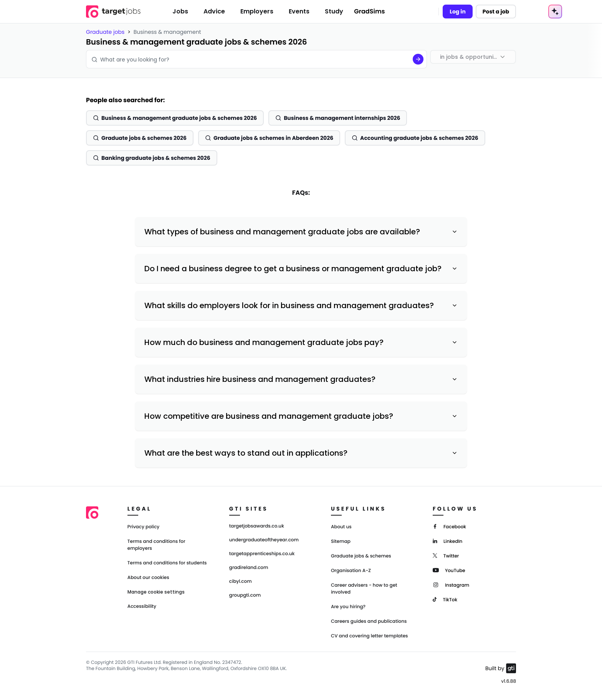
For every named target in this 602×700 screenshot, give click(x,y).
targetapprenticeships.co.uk (262, 554)
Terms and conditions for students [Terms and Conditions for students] (167, 563)
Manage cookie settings (156, 592)
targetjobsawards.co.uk (257, 526)
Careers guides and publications (369, 621)
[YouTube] (449, 570)
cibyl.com (241, 582)
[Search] (418, 59)
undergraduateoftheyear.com (264, 540)
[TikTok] (445, 599)
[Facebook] (449, 526)
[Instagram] (451, 585)
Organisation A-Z (351, 571)
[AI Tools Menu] (555, 12)
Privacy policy (144, 527)
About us (341, 527)
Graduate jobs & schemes (361, 556)
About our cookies (148, 578)
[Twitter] (446, 555)
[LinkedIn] (447, 541)
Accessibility (142, 606)
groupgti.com (245, 595)
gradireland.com (249, 568)
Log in (458, 12)
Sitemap (341, 542)
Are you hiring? (348, 607)
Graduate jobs (105, 32)
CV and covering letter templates (370, 636)
